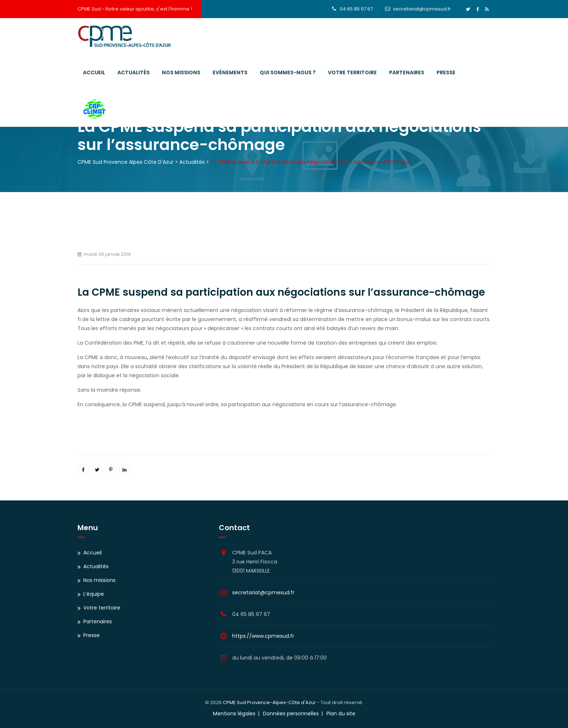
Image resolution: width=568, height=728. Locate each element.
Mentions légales (234, 714)
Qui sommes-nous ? (288, 72)
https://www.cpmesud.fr (263, 636)
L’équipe (94, 594)
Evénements (230, 72)
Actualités (133, 72)
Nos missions (181, 72)
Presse (446, 72)
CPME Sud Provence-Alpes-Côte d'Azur (269, 702)
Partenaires (407, 72)
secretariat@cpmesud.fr (422, 9)
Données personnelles (291, 714)
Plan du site (341, 714)
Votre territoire (352, 72)
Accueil (94, 72)
